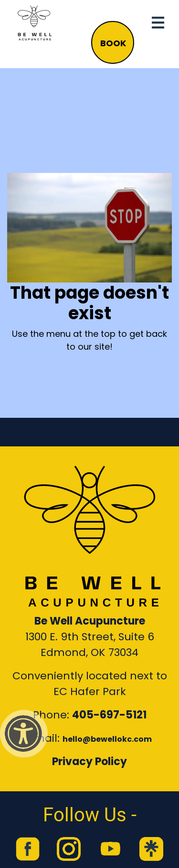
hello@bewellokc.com (107, 739)
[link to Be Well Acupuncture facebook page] (28, 849)
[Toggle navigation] (158, 23)
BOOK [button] (113, 43)
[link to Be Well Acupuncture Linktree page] (151, 849)
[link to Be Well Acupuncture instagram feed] (69, 849)
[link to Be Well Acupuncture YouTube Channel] (110, 849)
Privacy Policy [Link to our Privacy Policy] (89, 762)
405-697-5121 (109, 715)
